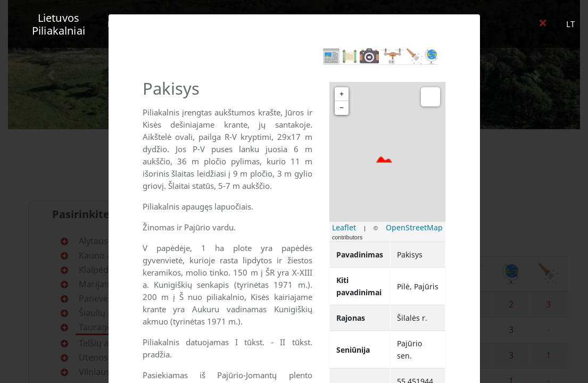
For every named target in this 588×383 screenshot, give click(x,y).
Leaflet (344, 227)
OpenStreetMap (414, 227)
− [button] (342, 108)
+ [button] (342, 94)
